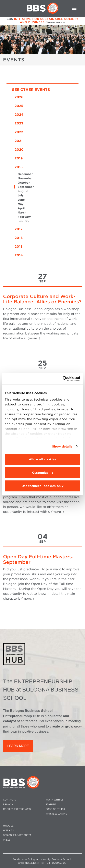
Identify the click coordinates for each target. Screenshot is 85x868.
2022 (19, 132)
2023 (19, 123)
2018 (19, 167)
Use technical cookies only (42, 486)
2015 (19, 247)
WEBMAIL (9, 830)
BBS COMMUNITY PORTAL (18, 835)
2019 (19, 158)
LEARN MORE (18, 746)
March (22, 212)
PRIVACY (8, 804)
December (25, 174)
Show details (62, 446)
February (24, 217)
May (21, 204)
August (23, 191)
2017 (19, 229)
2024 (19, 115)
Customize (43, 473)
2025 (19, 106)
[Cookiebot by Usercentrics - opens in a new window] (63, 379)
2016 (19, 238)
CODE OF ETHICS (55, 809)
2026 (19, 97)
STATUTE (51, 804)
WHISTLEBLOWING (56, 814)
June (21, 200)
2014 (19, 255)
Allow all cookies (42, 459)
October (24, 183)
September (26, 187)
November (25, 178)
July (21, 195)
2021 (19, 141)
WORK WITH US (54, 800)
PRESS (7, 840)
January (23, 221)
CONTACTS (9, 800)
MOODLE (8, 826)
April (21, 208)
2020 (19, 150)
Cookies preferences (17, 809)
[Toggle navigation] (74, 8)
